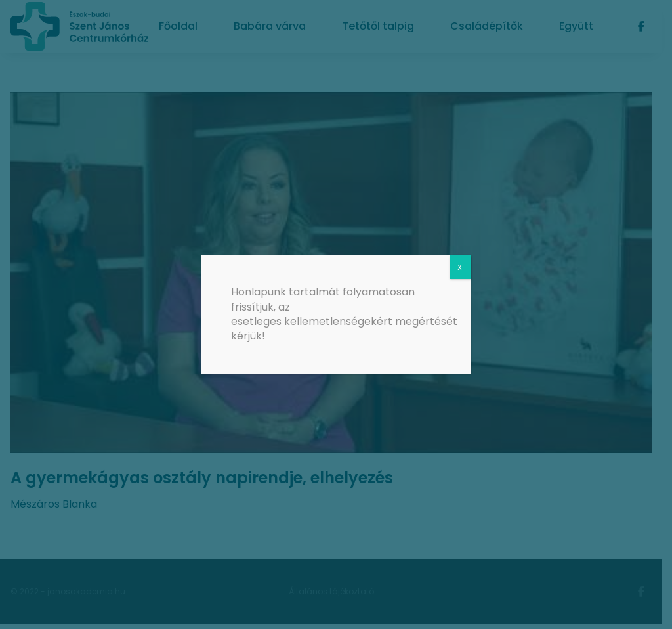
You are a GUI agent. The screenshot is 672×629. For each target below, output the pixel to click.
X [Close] (460, 267)
